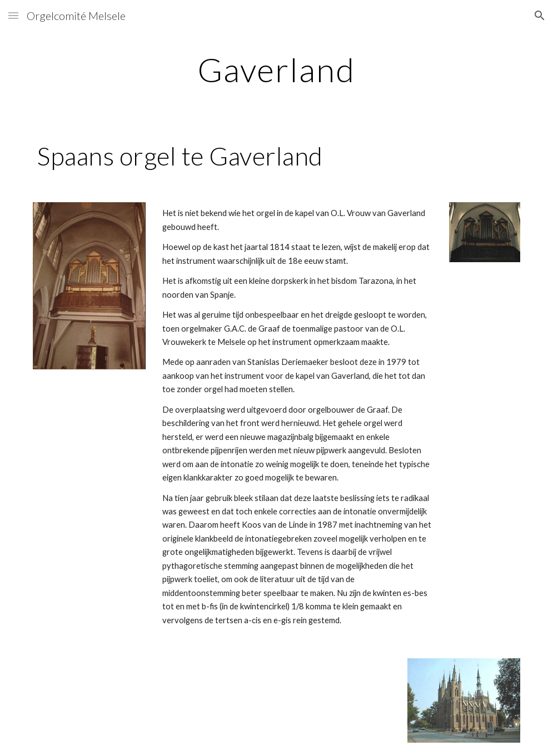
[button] (13, 15)
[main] (276, 69)
